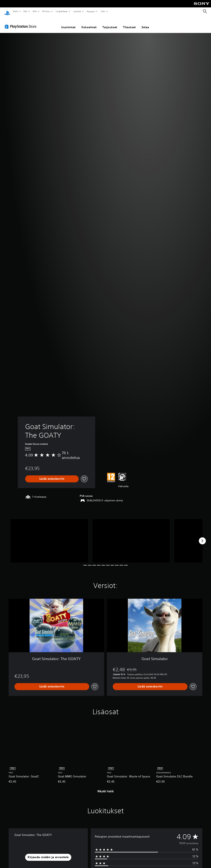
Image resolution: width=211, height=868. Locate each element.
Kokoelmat (89, 23)
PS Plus (46, 11)
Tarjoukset (110, 23)
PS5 (25, 11)
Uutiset (77, 11)
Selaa (145, 23)
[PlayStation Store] (21, 22)
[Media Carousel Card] (49, 537)
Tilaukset (129, 23)
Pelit (15, 11)
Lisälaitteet (61, 11)
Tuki (103, 11)
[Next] (202, 537)
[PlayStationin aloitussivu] (7, 12)
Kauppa (91, 11)
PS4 (35, 11)
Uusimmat (68, 23)
